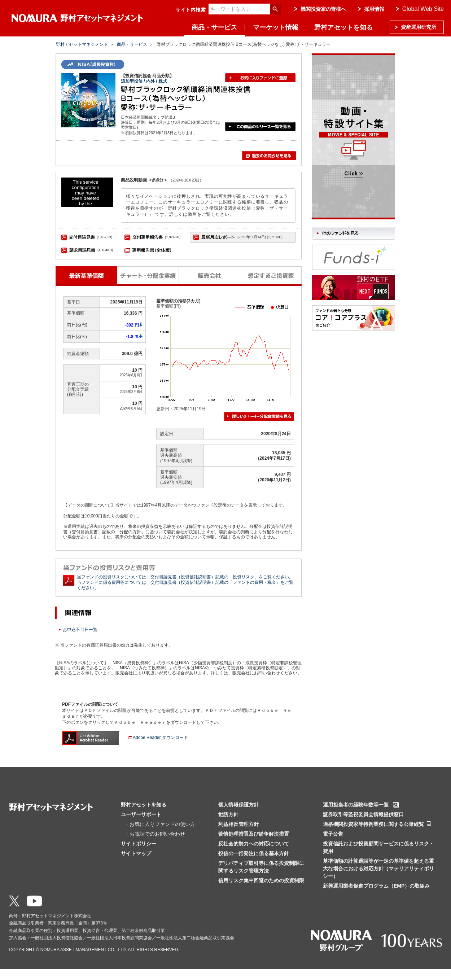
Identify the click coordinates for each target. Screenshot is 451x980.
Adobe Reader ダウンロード (160, 738)
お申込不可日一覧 (80, 630)
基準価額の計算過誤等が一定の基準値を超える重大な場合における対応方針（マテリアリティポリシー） (378, 869)
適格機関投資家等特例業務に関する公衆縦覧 (373, 824)
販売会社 (210, 275)
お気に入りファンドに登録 (260, 78)
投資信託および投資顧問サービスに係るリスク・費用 (378, 847)
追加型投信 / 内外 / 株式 (144, 81)
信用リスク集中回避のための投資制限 (261, 880)
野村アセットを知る (343, 27)
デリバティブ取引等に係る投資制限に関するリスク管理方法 (261, 867)
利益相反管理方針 (238, 824)
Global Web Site (423, 9)
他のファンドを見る (354, 233)
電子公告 (333, 834)
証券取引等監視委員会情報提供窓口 (363, 814)
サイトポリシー (139, 844)
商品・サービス (214, 27)
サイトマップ (136, 853)
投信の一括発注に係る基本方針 (254, 853)
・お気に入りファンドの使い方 (160, 824)
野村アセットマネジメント (82, 44)
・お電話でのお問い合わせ (155, 834)
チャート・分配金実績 (148, 275)
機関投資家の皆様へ (323, 9)
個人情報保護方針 (238, 805)
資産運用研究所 (419, 27)
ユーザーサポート (141, 814)
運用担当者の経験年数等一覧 (356, 805)
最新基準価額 (86, 275)
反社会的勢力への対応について (254, 844)
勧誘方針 (228, 814)
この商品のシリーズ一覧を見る (260, 126)
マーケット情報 (276, 27)
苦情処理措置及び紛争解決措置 (254, 834)
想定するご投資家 (271, 275)
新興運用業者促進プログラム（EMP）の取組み (376, 886)
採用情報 (374, 9)
